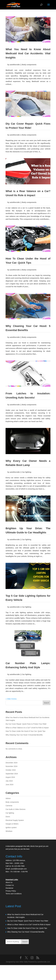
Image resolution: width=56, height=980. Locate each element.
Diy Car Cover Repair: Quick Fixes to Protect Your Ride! (26, 724)
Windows (9, 831)
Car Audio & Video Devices (15, 809)
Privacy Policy (11, 891)
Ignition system (11, 827)
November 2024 (11, 766)
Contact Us (10, 885)
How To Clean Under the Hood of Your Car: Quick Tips (25, 731)
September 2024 (12, 774)
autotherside (15, 65)
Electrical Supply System (15, 820)
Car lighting (27, 472)
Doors (8, 817)
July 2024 (9, 781)
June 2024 (9, 785)
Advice (8, 798)
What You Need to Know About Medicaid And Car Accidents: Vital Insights (28, 53)
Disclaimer (9, 888)
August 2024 (10, 777)
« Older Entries (11, 699)
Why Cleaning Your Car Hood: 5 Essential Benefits (24, 735)
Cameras (9, 806)
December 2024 (11, 763)
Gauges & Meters (12, 824)
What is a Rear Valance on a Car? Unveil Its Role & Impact (27, 728)
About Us (9, 882)
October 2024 (11, 770)
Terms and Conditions (14, 894)
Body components (29, 65)
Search (46, 703)
